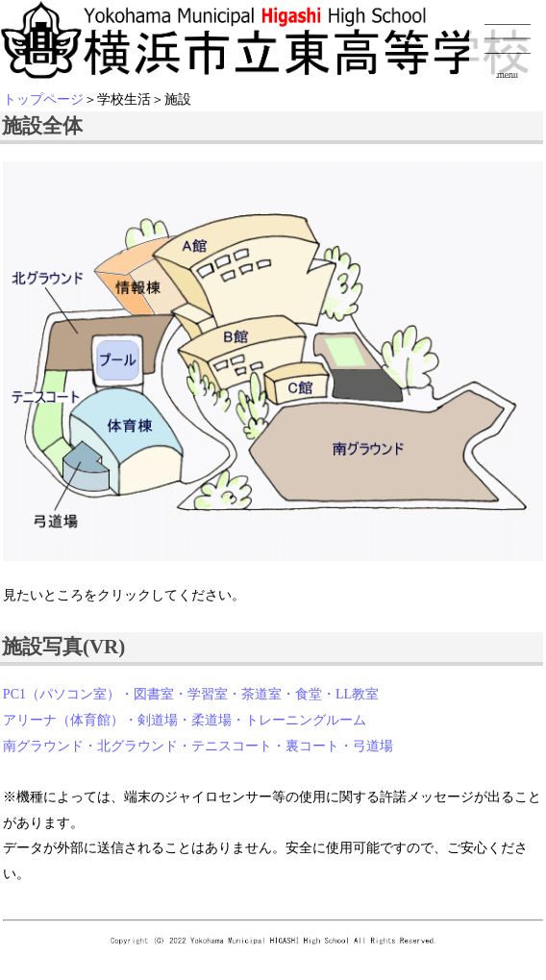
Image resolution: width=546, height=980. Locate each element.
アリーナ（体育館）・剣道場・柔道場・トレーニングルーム (185, 720)
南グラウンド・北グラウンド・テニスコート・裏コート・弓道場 (198, 746)
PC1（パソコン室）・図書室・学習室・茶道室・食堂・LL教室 (191, 694)
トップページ (43, 99)
